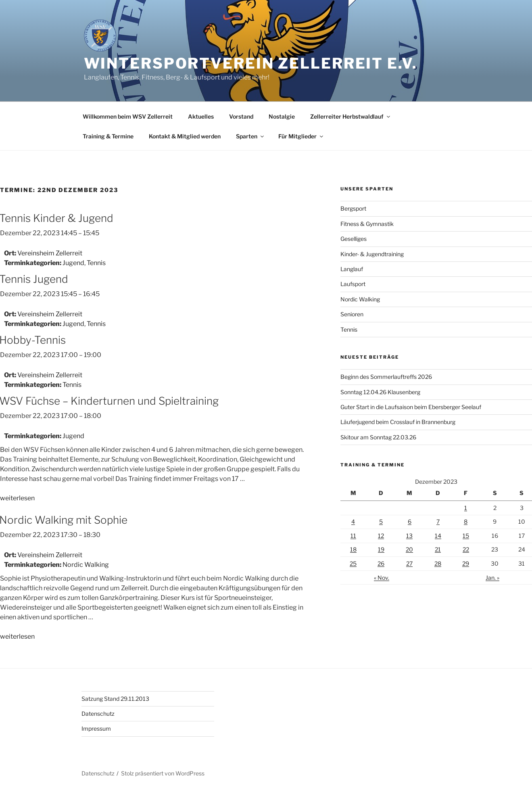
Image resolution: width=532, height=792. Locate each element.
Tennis (96, 263)
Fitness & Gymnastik (367, 224)
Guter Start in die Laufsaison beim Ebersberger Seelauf (411, 407)
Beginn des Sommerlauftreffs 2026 (386, 377)
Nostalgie (282, 116)
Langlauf (352, 269)
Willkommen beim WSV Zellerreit (128, 116)
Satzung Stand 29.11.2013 (115, 699)
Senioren (352, 314)
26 (381, 563)
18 (353, 549)
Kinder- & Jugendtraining (372, 254)
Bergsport (353, 208)
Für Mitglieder (301, 136)
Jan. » (492, 578)
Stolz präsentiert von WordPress (163, 773)
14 (438, 536)
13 (409, 536)
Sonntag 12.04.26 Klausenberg (380, 392)
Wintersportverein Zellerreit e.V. (251, 63)
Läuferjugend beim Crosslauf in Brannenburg (398, 422)
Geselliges (354, 239)
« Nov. (382, 578)
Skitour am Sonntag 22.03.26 (378, 437)
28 (438, 563)
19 (381, 549)
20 (409, 549)
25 (353, 563)
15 (466, 536)
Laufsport (353, 284)
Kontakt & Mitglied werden (185, 136)
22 (466, 549)
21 (438, 549)
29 (466, 563)
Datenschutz (98, 714)
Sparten (250, 136)
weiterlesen (17, 498)
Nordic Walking (86, 565)
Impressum (96, 728)
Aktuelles (201, 116)
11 (353, 536)
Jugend (73, 263)
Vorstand (241, 116)
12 (381, 536)
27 (409, 563)
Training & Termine (108, 136)
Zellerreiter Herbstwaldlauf (351, 116)
